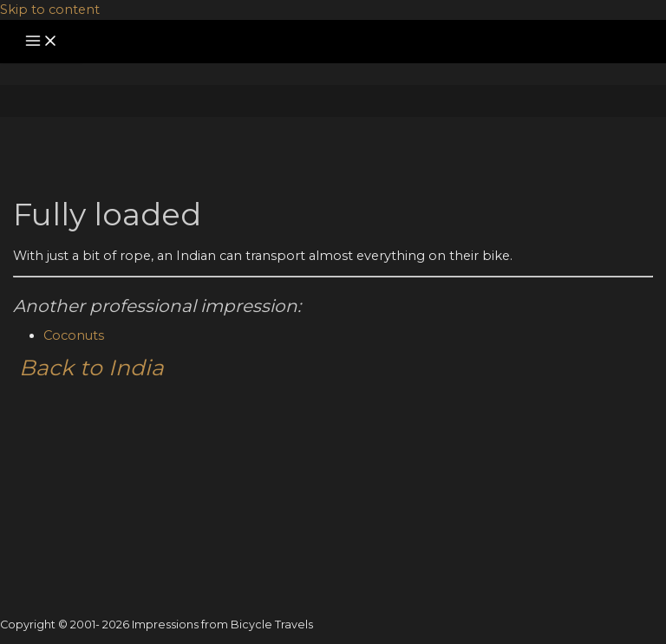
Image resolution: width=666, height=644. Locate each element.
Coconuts (74, 335)
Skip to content (50, 10)
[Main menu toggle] (42, 42)
